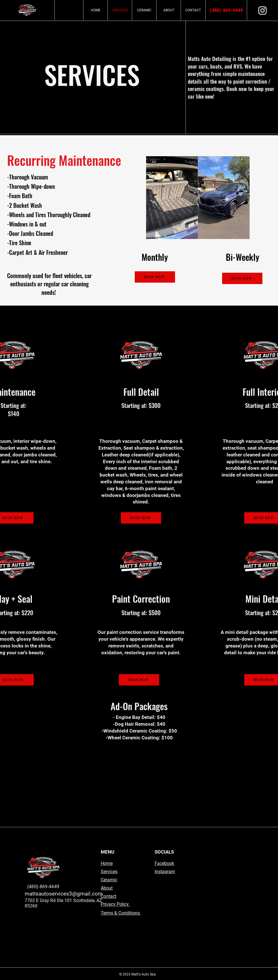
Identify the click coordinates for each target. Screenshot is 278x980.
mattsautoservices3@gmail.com (64, 894)
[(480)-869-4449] (226, 11)
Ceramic (109, 880)
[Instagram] (263, 10)
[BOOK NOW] (155, 277)
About (107, 888)
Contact (109, 896)
